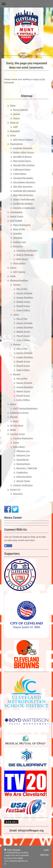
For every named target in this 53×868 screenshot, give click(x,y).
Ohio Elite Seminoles (23, 187)
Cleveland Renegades (23, 178)
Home (13, 106)
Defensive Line (23, 455)
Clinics (13, 268)
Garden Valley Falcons (24, 152)
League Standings (25, 298)
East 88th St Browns (22, 157)
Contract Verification (23, 485)
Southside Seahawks (23, 148)
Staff (15, 127)
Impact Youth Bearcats (24, 199)
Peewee (17, 344)
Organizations (16, 144)
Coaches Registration (23, 438)
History (16, 118)
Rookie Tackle (17, 216)
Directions (18, 494)
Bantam (17, 374)
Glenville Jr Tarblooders (24, 208)
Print (8, 850)
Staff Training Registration (25, 408)
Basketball (15, 131)
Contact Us (15, 490)
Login (46, 850)
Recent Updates (20, 110)
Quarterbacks (23, 460)
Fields (13, 276)
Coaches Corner (17, 434)
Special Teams (23, 481)
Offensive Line (23, 451)
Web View (44, 855)
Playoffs (14, 417)
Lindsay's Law (19, 242)
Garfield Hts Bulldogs (23, 204)
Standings (18, 238)
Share (8, 546)
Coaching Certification (27, 251)
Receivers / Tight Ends (27, 468)
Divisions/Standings (19, 280)
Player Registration (22, 225)
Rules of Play (19, 229)
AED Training (19, 272)
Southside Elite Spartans (24, 191)
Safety (13, 404)
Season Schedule (24, 293)
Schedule (17, 234)
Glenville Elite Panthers (24, 165)
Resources (18, 246)
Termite (17, 285)
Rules (16, 421)
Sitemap (17, 850)
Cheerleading (16, 212)
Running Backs (23, 464)
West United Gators (22, 161)
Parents (17, 114)
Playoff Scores (23, 306)
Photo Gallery (19, 263)
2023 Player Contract (23, 140)
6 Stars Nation (20, 174)
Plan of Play (22, 289)
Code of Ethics (23, 310)
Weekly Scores (23, 302)
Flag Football (16, 221)
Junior (16, 315)
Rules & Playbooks (25, 255)
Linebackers (22, 472)
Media (13, 430)
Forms (13, 135)
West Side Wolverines (23, 195)
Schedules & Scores (19, 413)
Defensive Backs (24, 477)
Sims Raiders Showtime (24, 182)
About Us (14, 123)
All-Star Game (17, 426)
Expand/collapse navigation (26, 4)
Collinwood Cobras (22, 170)
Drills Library (22, 259)
